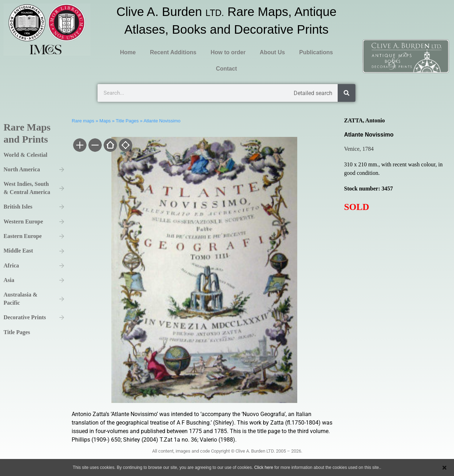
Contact (227, 69)
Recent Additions (173, 52)
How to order (228, 52)
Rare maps (83, 121)
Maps (105, 121)
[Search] (347, 93)
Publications (316, 52)
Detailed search (313, 93)
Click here (264, 467)
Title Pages (127, 121)
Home (128, 52)
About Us (272, 52)
